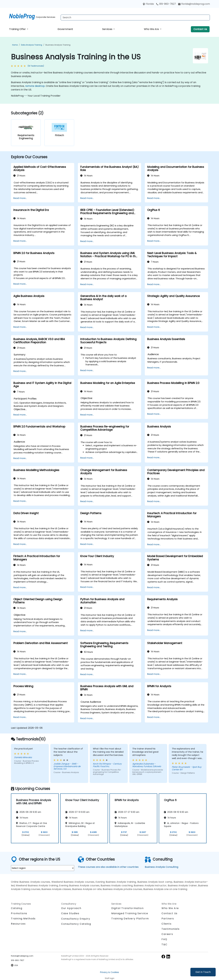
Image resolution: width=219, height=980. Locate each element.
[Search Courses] (135, 18)
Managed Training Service (130, 913)
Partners (168, 919)
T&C (164, 944)
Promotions (19, 913)
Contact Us (200, 29)
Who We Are (152, 29)
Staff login (110, 978)
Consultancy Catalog (76, 924)
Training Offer (18, 29)
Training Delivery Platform (130, 919)
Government (65, 29)
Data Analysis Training (32, 45)
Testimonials (170, 929)
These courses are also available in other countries (108, 867)
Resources (18, 924)
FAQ (164, 939)
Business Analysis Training (58, 45)
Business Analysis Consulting (162, 867)
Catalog (17, 908)
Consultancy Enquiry (76, 919)
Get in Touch (203, 972)
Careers (167, 934)
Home (15, 45)
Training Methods (23, 919)
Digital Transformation (127, 908)
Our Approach (71, 908)
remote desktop (35, 86)
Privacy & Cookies (109, 972)
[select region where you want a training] (43, 868)
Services (108, 29)
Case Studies (70, 913)
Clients (166, 924)
